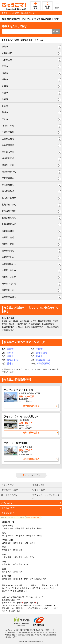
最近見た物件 (8, 513)
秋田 (28, 528)
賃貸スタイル (7, 585)
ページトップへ (33, 475)
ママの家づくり (34, 588)
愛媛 (21, 572)
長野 (15, 543)
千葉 (22, 536)
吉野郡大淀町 (8, 237)
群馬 (39, 536)
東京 (4, 536)
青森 (11, 528)
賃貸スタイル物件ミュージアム (47, 608)
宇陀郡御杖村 (8, 185)
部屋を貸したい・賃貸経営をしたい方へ (17, 608)
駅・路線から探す (10, 495)
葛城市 (5, 112)
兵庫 (9, 557)
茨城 (28, 536)
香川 (9, 572)
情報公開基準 (30, 603)
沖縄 (45, 579)
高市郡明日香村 (9, 198)
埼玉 (17, 536)
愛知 (4, 550)
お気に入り (7, 503)
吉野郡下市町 (8, 244)
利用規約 (19, 597)
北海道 (5, 528)
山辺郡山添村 (8, 125)
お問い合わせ (7, 597)
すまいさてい (47, 588)
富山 (21, 543)
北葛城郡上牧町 (9, 204)
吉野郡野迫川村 (9, 264)
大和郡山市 (7, 60)
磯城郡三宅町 (8, 165)
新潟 (9, 543)
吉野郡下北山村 (9, 277)
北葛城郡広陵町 (9, 218)
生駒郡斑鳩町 (8, 145)
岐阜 (9, 550)
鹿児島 (38, 579)
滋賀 (21, 557)
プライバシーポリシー (33, 597)
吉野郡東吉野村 (9, 297)
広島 (4, 564)
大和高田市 (7, 53)
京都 (15, 557)
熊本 (21, 579)
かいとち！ (21, 588)
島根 (21, 564)
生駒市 (5, 99)
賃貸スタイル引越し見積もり (14, 591)
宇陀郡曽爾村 (8, 178)
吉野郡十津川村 (9, 270)
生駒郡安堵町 (8, 152)
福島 (39, 528)
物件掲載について (51, 605)
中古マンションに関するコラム (46, 496)
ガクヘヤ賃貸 (53, 585)
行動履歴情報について (10, 600)
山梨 (4, 543)
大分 (26, 579)
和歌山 (32, 557)
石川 (26, 543)
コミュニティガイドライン (12, 605)
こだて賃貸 (41, 585)
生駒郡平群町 (8, 132)
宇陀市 (5, 119)
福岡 (4, 579)
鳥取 (15, 564)
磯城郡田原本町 (9, 172)
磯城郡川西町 (8, 158)
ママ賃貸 (18, 585)
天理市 (5, 66)
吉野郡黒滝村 (8, 251)
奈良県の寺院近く (33, 518)
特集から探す (39, 490)
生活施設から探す (10, 490)
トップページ (8, 485)
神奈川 (10, 536)
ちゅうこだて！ (8, 588)
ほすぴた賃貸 (29, 585)
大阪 (4, 557)
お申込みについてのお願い (12, 603)
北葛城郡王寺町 (9, 211)
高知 (15, 572)
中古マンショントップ (9, 518)
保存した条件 (8, 508)
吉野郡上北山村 (9, 284)
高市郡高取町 (8, 191)
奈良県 (22, 518)
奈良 (26, 557)
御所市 (5, 93)
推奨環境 (38, 605)
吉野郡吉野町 (8, 231)
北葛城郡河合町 (9, 224)
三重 (21, 550)
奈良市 (5, 46)
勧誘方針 (29, 605)
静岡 (15, 550)
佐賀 (9, 579)
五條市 (5, 86)
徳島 (4, 572)
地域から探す (39, 485)
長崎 (15, 579)
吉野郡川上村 (8, 290)
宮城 (22, 528)
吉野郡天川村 (8, 257)
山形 (33, 528)
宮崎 (32, 579)
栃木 (33, 536)
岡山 (9, 564)
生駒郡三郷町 (8, 139)
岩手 (17, 528)
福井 (32, 543)
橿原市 (5, 73)
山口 (26, 564)
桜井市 (5, 79)
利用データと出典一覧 (10, 611)
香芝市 (5, 106)
